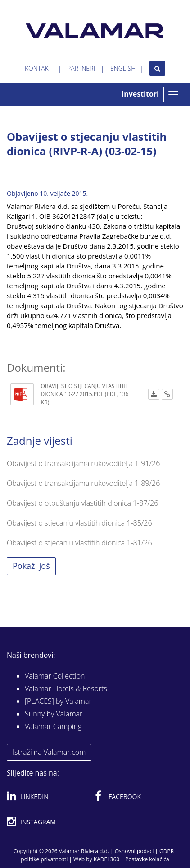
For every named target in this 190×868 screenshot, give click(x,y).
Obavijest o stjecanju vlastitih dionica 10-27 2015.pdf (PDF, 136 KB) (85, 394)
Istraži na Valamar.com (49, 752)
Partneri (81, 68)
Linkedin (28, 795)
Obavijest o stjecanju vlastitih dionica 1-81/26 (79, 543)
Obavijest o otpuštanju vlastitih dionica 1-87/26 (82, 503)
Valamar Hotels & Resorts (66, 688)
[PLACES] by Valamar (58, 701)
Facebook (118, 795)
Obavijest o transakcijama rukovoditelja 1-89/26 (83, 483)
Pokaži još (31, 566)
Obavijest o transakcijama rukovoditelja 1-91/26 (83, 463)
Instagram (31, 820)
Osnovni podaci (134, 851)
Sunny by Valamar (54, 714)
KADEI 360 (106, 859)
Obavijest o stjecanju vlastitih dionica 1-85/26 (79, 523)
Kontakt (38, 68)
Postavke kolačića (147, 859)
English (123, 68)
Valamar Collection (55, 676)
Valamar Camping (53, 726)
